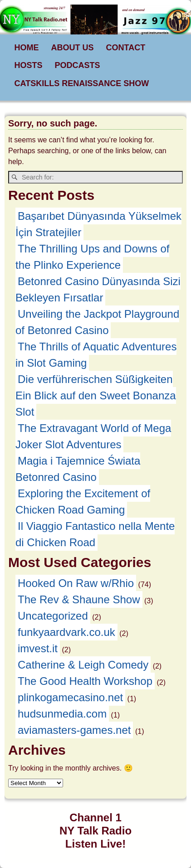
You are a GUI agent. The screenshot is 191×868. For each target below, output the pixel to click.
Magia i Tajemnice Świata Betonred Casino (78, 469)
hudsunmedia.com (62, 714)
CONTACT (126, 48)
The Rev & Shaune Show (79, 599)
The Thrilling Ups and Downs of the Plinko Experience (92, 257)
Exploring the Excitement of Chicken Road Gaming (83, 502)
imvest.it (38, 648)
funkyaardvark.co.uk (66, 632)
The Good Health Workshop (85, 681)
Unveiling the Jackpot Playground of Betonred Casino (97, 322)
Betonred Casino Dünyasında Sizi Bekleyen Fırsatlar (98, 289)
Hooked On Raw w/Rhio (76, 583)
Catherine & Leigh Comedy (83, 665)
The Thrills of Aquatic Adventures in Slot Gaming (96, 355)
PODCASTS (78, 65)
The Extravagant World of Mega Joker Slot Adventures (93, 436)
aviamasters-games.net (74, 730)
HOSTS (29, 65)
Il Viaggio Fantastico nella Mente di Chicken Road (95, 534)
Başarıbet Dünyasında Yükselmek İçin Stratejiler (98, 224)
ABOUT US (73, 48)
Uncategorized (53, 616)
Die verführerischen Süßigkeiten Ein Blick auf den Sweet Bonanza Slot (96, 395)
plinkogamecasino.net (70, 697)
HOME (27, 48)
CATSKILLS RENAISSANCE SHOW (82, 83)
